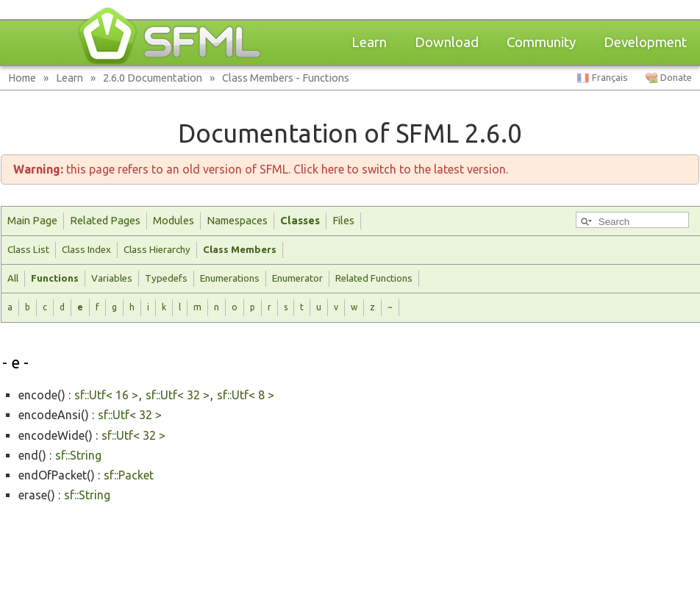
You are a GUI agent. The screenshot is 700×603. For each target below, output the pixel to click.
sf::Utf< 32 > (178, 395)
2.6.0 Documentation (153, 78)
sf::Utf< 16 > (106, 395)
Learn (369, 42)
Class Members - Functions (286, 78)
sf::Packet (129, 475)
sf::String (78, 455)
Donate (676, 78)
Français (610, 78)
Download (447, 42)
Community (541, 42)
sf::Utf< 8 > (246, 395)
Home (22, 78)
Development (645, 42)
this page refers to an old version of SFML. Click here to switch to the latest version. (261, 169)
